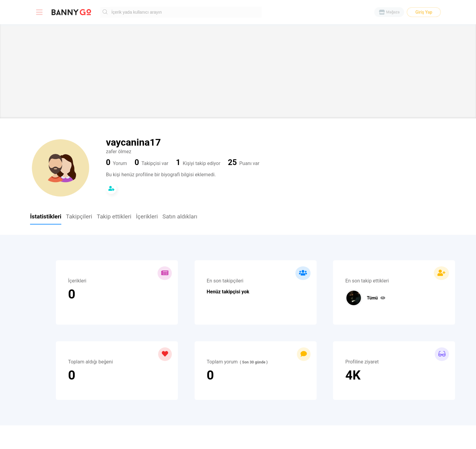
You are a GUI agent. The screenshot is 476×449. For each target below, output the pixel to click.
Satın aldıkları (180, 217)
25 (232, 163)
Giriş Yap (424, 12)
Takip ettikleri (114, 217)
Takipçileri (79, 217)
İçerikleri (147, 217)
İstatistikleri (46, 217)
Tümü (376, 298)
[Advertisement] (238, 71)
